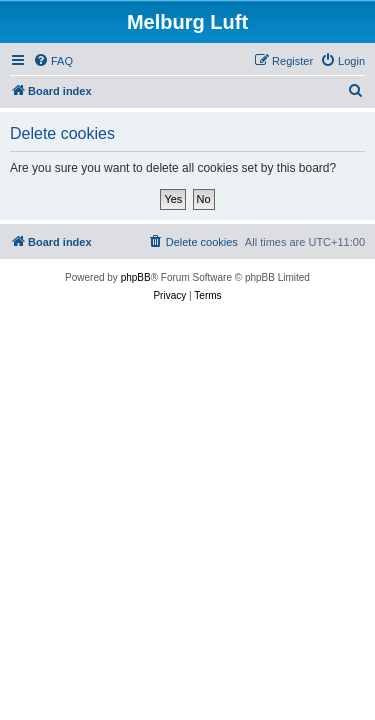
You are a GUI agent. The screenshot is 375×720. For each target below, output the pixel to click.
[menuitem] (53, 61)
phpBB (136, 277)
